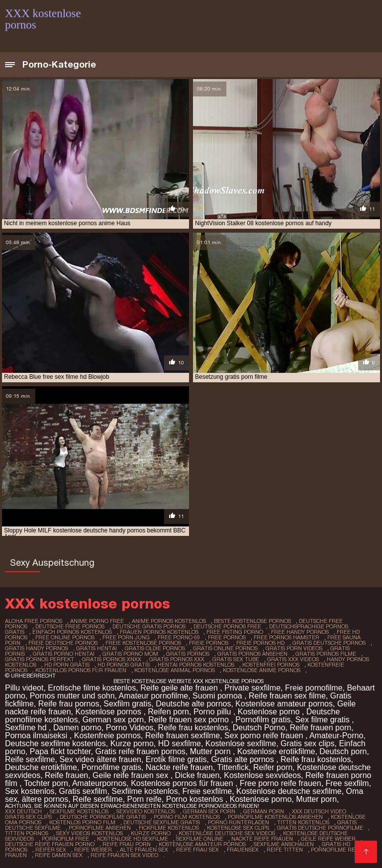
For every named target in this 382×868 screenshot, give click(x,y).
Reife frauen (66, 775)
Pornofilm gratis (263, 720)
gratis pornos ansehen (252, 654)
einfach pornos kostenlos (72, 632)
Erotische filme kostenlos (92, 688)
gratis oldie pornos (155, 648)
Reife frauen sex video (124, 855)
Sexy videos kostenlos (90, 833)
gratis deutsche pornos (329, 643)
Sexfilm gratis (127, 704)
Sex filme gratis (323, 720)
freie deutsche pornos (63, 643)
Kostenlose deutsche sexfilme (289, 791)
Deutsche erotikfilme (41, 767)
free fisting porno (235, 632)
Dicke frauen (197, 775)
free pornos (227, 637)
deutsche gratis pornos (149, 626)
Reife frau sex (197, 850)
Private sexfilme (252, 688)
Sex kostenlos (30, 791)
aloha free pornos (34, 621)
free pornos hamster (286, 637)
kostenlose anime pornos (262, 670)
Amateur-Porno (336, 736)
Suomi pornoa (218, 696)
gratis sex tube (236, 659)
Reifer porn (273, 767)
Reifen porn (168, 712)
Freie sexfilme (207, 791)
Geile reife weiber (328, 839)
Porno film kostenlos (187, 817)
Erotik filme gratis (176, 759)
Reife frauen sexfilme (183, 736)
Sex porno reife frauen (265, 736)
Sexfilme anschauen (284, 844)
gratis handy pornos (37, 648)
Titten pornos (27, 833)
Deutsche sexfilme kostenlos (55, 743)
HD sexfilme (180, 743)
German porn (264, 811)
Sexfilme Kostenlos (79, 811)
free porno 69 (179, 637)
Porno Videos (130, 728)
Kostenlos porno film (82, 822)
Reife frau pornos (69, 704)
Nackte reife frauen (179, 767)
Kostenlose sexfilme (241, 743)
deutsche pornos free (227, 626)
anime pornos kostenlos (169, 621)
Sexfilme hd (27, 728)
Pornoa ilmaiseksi (37, 736)
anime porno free (97, 621)
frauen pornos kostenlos (159, 632)
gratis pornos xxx (177, 659)
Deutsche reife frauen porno (50, 844)
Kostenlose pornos (109, 712)
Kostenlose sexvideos (262, 775)
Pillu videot (24, 688)
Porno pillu (213, 712)
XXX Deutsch (23, 811)
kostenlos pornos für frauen (81, 670)
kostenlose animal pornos (175, 670)
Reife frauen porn (320, 728)
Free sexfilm (347, 783)
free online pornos (65, 637)
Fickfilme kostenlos (169, 828)
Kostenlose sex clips (238, 828)
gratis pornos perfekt (40, 659)
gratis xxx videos (293, 659)
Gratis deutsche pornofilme (320, 828)
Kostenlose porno (270, 712)
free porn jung (126, 637)
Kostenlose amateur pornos (284, 704)
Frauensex (243, 850)
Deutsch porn (343, 751)
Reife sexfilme (30, 759)
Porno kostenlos (196, 799)
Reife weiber (93, 850)
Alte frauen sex (144, 850)
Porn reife (144, 799)
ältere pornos (45, 799)
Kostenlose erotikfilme (276, 751)
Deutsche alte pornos (193, 704)
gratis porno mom (130, 654)
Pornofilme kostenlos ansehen (275, 817)
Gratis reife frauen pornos (140, 751)
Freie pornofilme (314, 688)
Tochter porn (46, 783)
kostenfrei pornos (271, 665)
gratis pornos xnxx (112, 659)
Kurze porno (132, 743)
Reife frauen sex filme (287, 696)
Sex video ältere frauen (100, 759)
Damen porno (77, 728)
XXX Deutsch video (319, 811)
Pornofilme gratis (111, 767)
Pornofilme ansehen (100, 828)
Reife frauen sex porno (190, 720)
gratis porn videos (294, 648)
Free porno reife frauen (281, 783)
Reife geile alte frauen (180, 688)
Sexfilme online (200, 839)
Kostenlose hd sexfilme (133, 839)
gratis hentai (96, 648)
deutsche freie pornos (70, 626)
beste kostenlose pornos (252, 621)
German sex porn (113, 720)
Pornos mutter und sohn (72, 696)
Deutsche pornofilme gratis (103, 817)
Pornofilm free (65, 839)
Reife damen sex (59, 855)
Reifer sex (51, 850)
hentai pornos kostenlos (196, 665)
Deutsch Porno (259, 728)
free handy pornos (300, 632)
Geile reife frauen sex (132, 775)
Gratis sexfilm (83, 791)
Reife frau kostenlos (193, 728)
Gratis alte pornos (243, 759)
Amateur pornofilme (154, 696)
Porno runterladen (239, 822)
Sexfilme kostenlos (144, 791)
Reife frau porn (127, 844)
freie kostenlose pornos (143, 643)
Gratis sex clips (307, 743)
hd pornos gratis (124, 665)
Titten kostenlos (303, 822)
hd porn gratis (67, 665)
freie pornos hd (260, 643)
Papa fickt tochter (60, 751)
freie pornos (209, 643)
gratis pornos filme (326, 654)
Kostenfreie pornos (107, 736)
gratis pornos (188, 654)
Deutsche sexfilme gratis (162, 822)
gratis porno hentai (64, 654)
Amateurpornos (99, 783)
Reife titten (285, 850)
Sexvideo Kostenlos (146, 811)
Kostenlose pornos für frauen (183, 783)
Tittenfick (233, 767)
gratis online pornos (225, 648)
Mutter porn (211, 751)
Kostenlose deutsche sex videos (227, 833)
